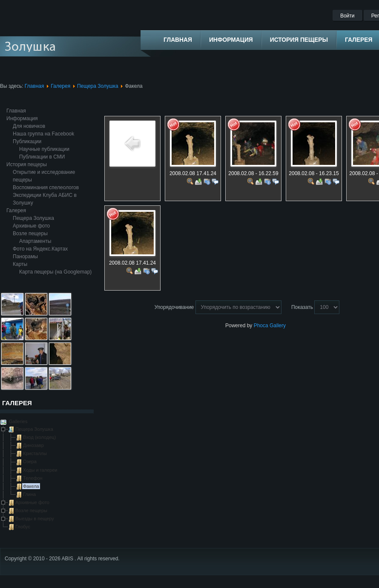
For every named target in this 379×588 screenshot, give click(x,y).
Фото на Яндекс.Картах (40, 249)
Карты (20, 264)
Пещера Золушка (98, 86)
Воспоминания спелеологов (46, 187)
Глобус (23, 527)
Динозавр (33, 445)
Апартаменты (35, 241)
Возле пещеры (30, 233)
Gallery (278, 326)
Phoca (261, 326)
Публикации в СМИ (42, 157)
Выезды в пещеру (35, 519)
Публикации (27, 141)
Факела (31, 486)
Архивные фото (31, 226)
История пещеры (27, 164)
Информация (22, 118)
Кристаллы (35, 453)
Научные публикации (44, 149)
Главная (34, 86)
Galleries (17, 421)
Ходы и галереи (40, 470)
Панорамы (25, 257)
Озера (30, 461)
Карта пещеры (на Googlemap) (55, 272)
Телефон (33, 478)
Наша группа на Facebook (43, 134)
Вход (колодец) (39, 437)
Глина (29, 494)
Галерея (60, 86)
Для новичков (29, 126)
